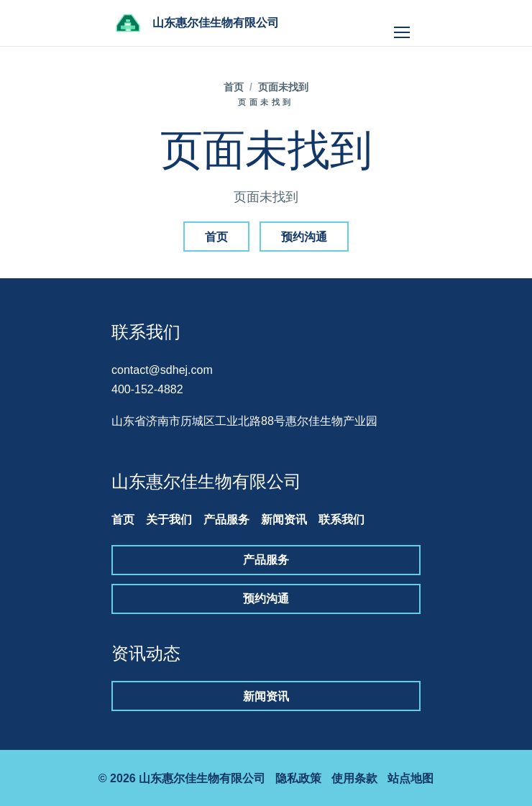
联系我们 (341, 519)
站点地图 (411, 778)
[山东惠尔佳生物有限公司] (195, 23)
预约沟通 (304, 237)
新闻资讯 (284, 519)
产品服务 (226, 519)
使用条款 (354, 778)
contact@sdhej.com (162, 370)
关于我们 (169, 519)
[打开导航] (402, 23)
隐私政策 (298, 778)
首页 (234, 87)
